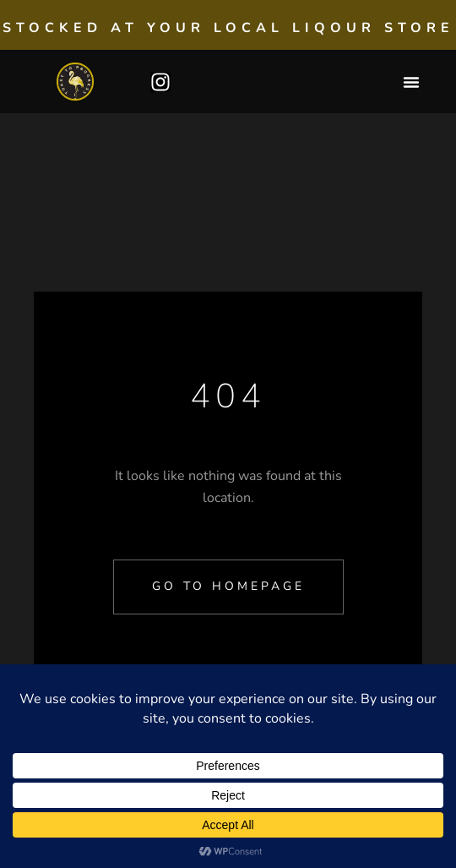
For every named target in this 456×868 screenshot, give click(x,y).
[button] (411, 82)
